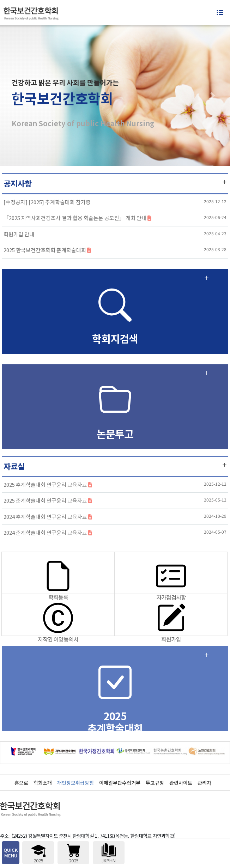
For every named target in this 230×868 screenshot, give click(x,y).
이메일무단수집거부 (120, 783)
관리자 (204, 783)
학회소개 (43, 783)
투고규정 (155, 783)
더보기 (225, 182)
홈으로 (21, 783)
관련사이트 (181, 783)
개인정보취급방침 (75, 783)
